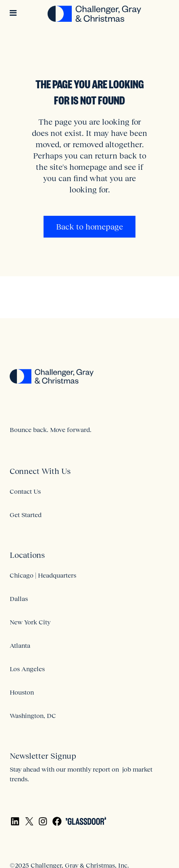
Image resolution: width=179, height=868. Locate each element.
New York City (30, 622)
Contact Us (25, 491)
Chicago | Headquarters (43, 575)
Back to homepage (89, 227)
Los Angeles (27, 669)
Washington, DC (33, 716)
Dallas (19, 599)
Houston (22, 692)
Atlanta (20, 645)
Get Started (26, 515)
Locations (27, 555)
